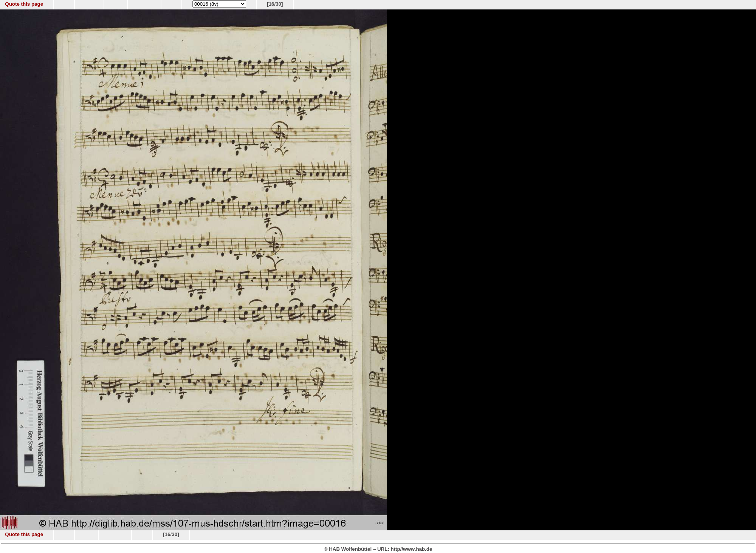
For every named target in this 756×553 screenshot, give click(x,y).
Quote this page (24, 4)
